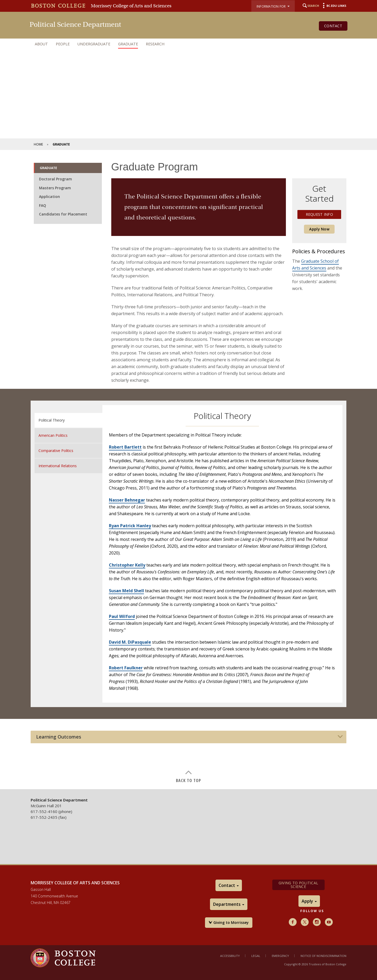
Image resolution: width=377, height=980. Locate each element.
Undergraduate (94, 44)
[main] (188, 468)
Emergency (280, 956)
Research (155, 44)
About (41, 44)
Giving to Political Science (298, 885)
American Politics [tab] (53, 435)
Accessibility (230, 956)
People (63, 44)
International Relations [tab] (58, 466)
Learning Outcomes (59, 737)
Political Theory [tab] (52, 420)
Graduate (128, 44)
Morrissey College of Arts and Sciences (131, 6)
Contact (333, 26)
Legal (256, 956)
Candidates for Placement (63, 214)
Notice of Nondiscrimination (323, 956)
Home (38, 144)
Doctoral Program (56, 179)
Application (49, 196)
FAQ (43, 205)
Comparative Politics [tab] (56, 451)
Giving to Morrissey (229, 922)
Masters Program (55, 188)
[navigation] (188, 44)
